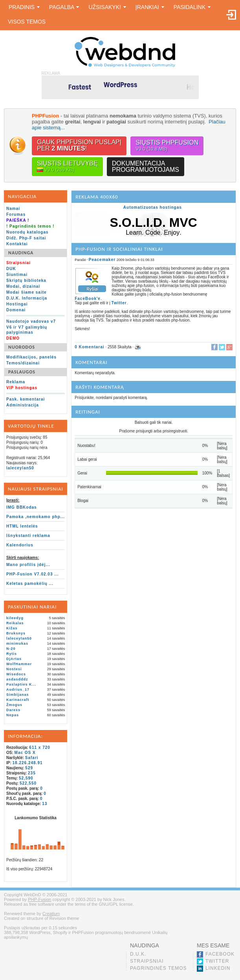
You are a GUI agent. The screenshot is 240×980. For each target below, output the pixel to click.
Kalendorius (20, 545)
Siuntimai (17, 275)
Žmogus (14, 705)
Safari (32, 758)
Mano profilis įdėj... (28, 565)
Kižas (12, 628)
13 (45, 804)
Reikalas (15, 623)
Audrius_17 (18, 689)
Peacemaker (102, 260)
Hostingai (17, 304)
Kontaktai (17, 244)
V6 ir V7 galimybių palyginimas (27, 330)
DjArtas (14, 659)
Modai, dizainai (23, 286)
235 (32, 773)
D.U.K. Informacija (27, 298)
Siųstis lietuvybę (67, 166)
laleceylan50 (20, 468)
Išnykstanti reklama (28, 536)
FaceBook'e (88, 299)
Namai (13, 209)
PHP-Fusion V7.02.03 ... (33, 574)
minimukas (17, 644)
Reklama (16, 382)
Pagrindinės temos (158, 968)
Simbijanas (18, 695)
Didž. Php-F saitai (26, 238)
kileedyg (15, 618)
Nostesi (14, 669)
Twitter (119, 303)
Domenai (16, 310)
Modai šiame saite (27, 292)
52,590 (26, 778)
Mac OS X (25, 753)
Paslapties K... (21, 684)
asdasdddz (17, 679)
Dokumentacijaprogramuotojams (146, 166)
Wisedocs (16, 674)
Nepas (13, 715)
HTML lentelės (22, 526)
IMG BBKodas (22, 507)
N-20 (11, 649)
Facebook (220, 954)
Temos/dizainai (23, 363)
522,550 (28, 783)
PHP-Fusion (39, 899)
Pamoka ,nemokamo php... (36, 517)
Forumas (16, 214)
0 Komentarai (89, 347)
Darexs (13, 710)
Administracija (23, 405)
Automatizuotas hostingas (153, 207)
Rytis (12, 654)
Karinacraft (18, 700)
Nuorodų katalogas (27, 232)
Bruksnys (16, 633)
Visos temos (27, 22)
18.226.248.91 (28, 763)
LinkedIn (218, 968)
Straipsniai (147, 961)
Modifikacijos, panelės (31, 357)
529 (29, 768)
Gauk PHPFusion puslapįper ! (79, 145)
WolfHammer (19, 664)
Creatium (51, 914)
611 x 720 (40, 747)
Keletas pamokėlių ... (30, 584)
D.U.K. (138, 954)
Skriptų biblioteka (26, 280)
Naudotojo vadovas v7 (31, 321)
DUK (11, 269)
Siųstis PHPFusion (167, 146)
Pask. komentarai (26, 399)
